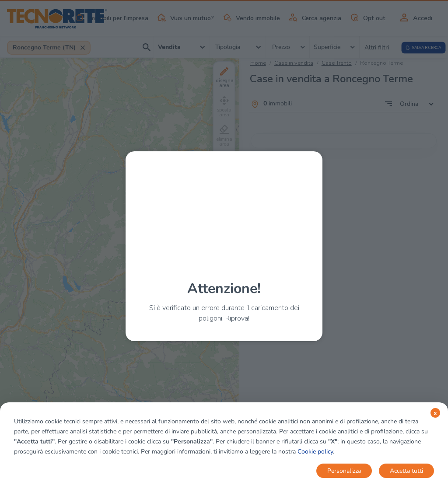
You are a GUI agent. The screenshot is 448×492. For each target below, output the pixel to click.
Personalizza (344, 471)
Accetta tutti (406, 471)
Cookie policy (315, 452)
